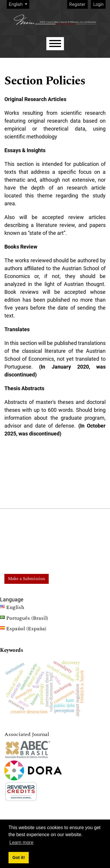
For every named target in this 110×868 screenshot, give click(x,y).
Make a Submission (27, 579)
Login (98, 4)
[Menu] (55, 44)
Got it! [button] (18, 857)
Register (77, 4)
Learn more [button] (21, 842)
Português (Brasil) (24, 619)
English (19, 4)
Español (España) (23, 629)
